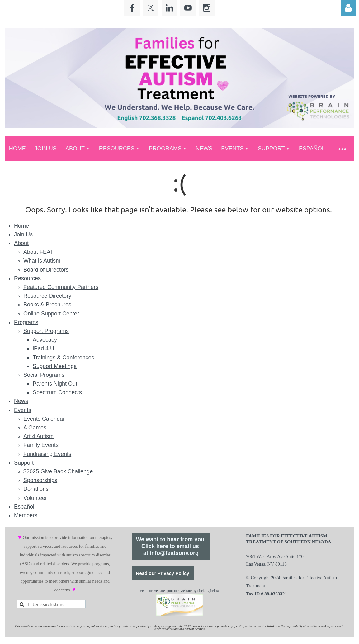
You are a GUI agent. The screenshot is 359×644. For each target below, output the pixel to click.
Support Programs (46, 331)
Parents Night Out (55, 384)
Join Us (23, 234)
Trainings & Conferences (63, 358)
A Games (35, 428)
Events (23, 410)
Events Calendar (44, 419)
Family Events (41, 445)
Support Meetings (55, 366)
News (21, 401)
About (21, 243)
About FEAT (38, 252)
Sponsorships (40, 480)
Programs (26, 322)
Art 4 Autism (38, 436)
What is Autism (42, 261)
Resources (27, 278)
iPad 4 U (43, 348)
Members (26, 515)
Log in (348, 8)
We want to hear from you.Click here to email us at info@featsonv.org (171, 546)
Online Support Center (51, 314)
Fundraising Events (47, 454)
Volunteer (35, 498)
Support (24, 463)
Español (24, 507)
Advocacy (45, 340)
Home (21, 226)
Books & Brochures (47, 305)
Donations (36, 489)
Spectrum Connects (57, 392)
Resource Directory (47, 296)
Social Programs (44, 375)
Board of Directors (46, 270)
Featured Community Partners (61, 287)
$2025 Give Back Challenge (58, 471)
